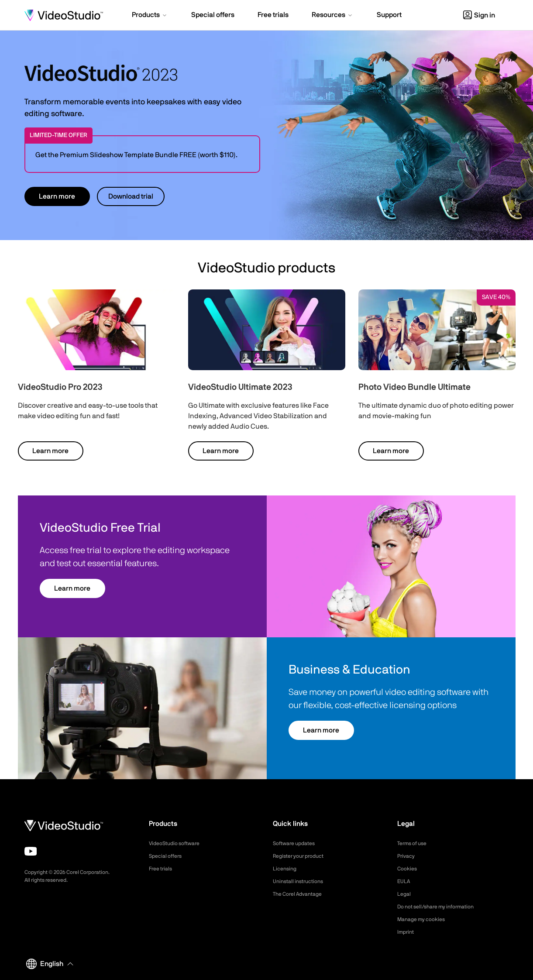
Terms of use (415, 843)
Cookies (408, 869)
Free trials (163, 869)
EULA (405, 881)
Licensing (286, 869)
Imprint (407, 932)
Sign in (479, 15)
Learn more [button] (57, 196)
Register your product (303, 856)
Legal (405, 894)
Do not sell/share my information (442, 907)
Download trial (131, 196)
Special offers (168, 856)
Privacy (407, 856)
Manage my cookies (425, 919)
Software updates (297, 843)
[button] (150, 16)
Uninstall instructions (302, 881)
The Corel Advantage (301, 894)
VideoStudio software (178, 843)
